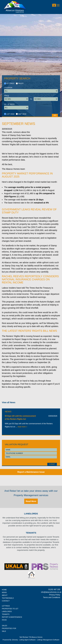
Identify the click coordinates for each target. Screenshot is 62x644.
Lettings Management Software (48, 640)
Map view (21, 114)
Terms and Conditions (52, 597)
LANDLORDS (7, 611)
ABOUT (5, 595)
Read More (31, 501)
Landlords (31, 514)
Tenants (31, 533)
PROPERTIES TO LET (10, 609)
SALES (4, 626)
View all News (9, 402)
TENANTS (6, 614)
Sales (20, 83)
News (8, 411)
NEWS (4, 592)
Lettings (9, 83)
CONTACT (6, 601)
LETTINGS (6, 606)
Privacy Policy (55, 595)
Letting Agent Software (28, 640)
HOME (4, 590)
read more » (22, 427)
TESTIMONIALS (8, 598)
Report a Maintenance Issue (31, 472)
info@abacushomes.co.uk (51, 592)
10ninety (15, 640)
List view (9, 114)
